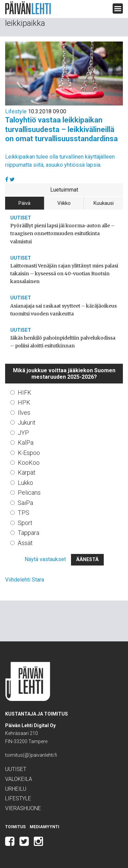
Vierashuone (23, 808)
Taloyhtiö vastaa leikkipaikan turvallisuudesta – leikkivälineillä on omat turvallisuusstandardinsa (61, 129)
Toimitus (15, 827)
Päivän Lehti (28, 8)
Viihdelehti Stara (25, 580)
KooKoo (29, 463)
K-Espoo (29, 453)
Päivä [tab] (24, 203)
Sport (25, 523)
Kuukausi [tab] (104, 203)
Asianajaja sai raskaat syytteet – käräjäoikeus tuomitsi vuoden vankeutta (63, 310)
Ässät (25, 543)
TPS (24, 513)
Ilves (24, 413)
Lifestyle (16, 111)
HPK (24, 402)
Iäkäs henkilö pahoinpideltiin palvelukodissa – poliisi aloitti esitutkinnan (63, 342)
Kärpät (27, 472)
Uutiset (21, 218)
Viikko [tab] (64, 203)
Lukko (25, 483)
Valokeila (19, 779)
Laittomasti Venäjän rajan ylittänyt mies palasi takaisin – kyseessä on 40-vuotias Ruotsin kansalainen (64, 274)
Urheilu (16, 789)
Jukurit (27, 422)
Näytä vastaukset (45, 559)
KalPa (26, 443)
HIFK (25, 392)
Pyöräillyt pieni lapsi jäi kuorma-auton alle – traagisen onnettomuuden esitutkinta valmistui (62, 233)
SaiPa (25, 503)
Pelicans (29, 493)
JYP (23, 433)
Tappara (29, 533)
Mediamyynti (45, 827)
